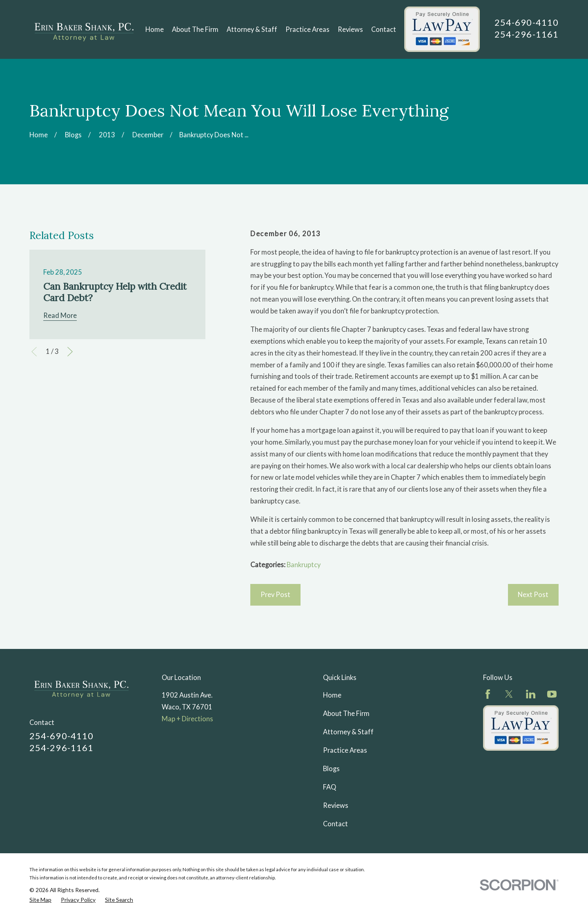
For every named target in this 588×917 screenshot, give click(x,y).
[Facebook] (488, 694)
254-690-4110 (527, 22)
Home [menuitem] (155, 29)
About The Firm (346, 713)
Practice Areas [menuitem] (307, 29)
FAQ (330, 787)
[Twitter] (509, 694)
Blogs (331, 769)
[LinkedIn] (531, 694)
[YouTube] (552, 694)
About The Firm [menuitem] (195, 29)
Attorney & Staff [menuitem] (252, 29)
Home (332, 695)
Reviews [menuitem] (350, 29)
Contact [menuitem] (384, 29)
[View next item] (70, 352)
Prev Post (275, 595)
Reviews (336, 805)
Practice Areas (345, 750)
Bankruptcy (304, 565)
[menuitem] (40, 900)
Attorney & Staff (348, 732)
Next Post (533, 595)
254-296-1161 (527, 34)
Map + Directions (187, 719)
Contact (335, 824)
